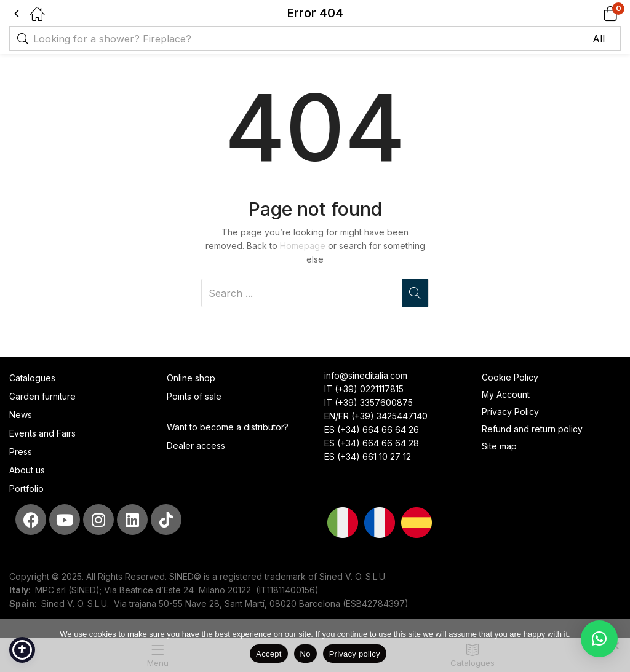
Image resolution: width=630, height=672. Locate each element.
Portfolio (26, 488)
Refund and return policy (532, 429)
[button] (595, 13)
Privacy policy (355, 654)
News (21, 415)
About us (27, 470)
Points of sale (194, 396)
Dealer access (196, 445)
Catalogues (32, 378)
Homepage (303, 246)
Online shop (191, 378)
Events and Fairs (42, 433)
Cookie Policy (510, 377)
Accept (269, 654)
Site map (499, 446)
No (305, 654)
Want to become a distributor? (228, 427)
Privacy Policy (510, 412)
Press (21, 452)
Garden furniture (42, 396)
